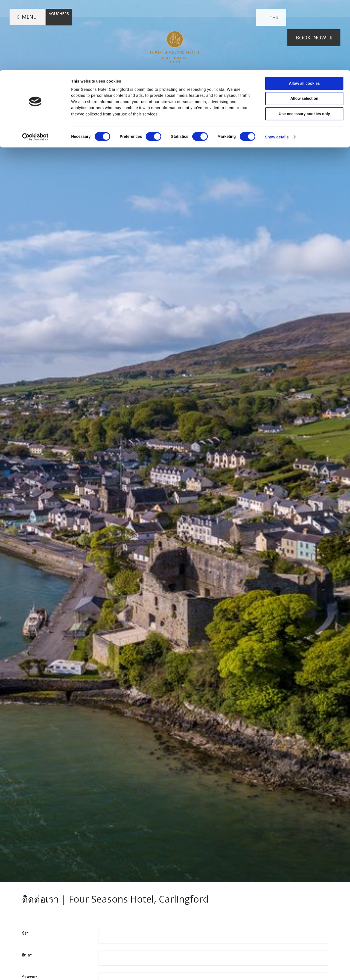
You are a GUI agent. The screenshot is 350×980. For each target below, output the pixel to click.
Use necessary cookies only (304, 44)
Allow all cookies (304, 13)
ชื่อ (25, 933)
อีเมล (27, 955)
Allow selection (304, 28)
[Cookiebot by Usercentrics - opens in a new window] (35, 67)
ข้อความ (30, 977)
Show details (277, 67)
